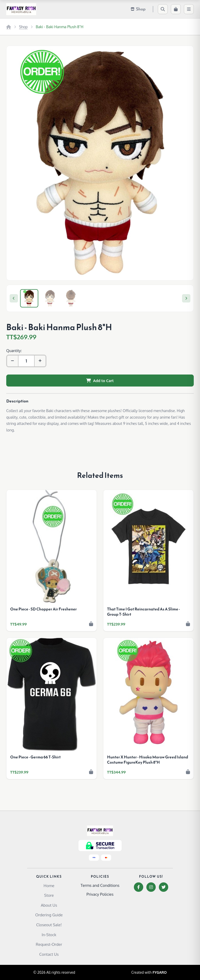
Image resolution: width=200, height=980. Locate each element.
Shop (23, 27)
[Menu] (189, 9)
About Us (49, 905)
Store (49, 895)
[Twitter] (164, 887)
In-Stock (49, 935)
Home (49, 886)
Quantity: (14, 351)
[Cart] (176, 9)
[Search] (163, 9)
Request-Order (49, 944)
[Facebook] (139, 887)
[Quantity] (26, 361)
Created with (149, 972)
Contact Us (49, 954)
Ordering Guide (49, 915)
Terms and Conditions (100, 885)
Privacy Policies (100, 894)
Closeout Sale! (49, 925)
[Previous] (14, 298)
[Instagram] (151, 887)
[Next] (186, 298)
